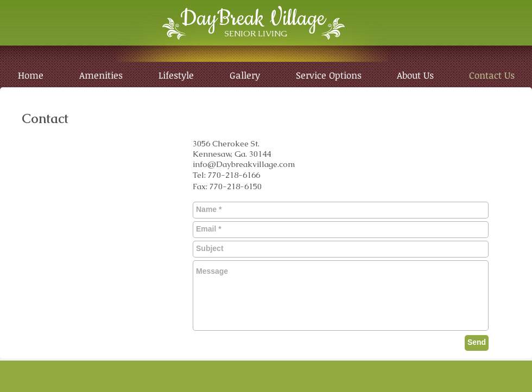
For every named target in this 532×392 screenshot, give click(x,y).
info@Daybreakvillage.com (244, 164)
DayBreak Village (253, 19)
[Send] (477, 343)
